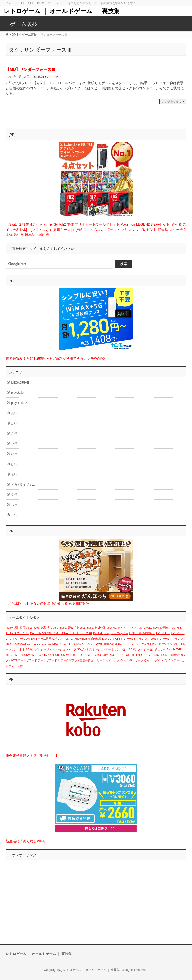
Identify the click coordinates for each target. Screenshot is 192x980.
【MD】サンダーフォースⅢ (30, 69)
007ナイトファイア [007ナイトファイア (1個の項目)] (125, 628)
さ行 (57, 77)
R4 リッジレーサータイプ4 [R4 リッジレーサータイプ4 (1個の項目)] (135, 644)
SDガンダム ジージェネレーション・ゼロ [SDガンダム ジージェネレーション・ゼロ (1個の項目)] (103, 649)
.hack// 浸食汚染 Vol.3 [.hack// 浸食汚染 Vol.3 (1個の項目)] (72, 628)
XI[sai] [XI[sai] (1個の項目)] (99, 655)
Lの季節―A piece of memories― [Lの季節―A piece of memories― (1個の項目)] (32, 644)
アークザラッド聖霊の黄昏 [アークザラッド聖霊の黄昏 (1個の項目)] (77, 660)
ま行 (14, 474)
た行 (14, 444)
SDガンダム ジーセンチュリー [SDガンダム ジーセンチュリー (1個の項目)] (147, 649)
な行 (14, 454)
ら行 (14, 505)
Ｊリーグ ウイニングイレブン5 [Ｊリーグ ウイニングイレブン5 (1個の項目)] (113, 660)
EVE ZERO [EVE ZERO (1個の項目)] (178, 633)
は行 (14, 464)
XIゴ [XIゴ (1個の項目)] (106, 655)
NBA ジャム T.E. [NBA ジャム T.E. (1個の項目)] (62, 644)
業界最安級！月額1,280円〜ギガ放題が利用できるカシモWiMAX (56, 358)
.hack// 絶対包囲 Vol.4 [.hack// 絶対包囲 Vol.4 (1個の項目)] (99, 628)
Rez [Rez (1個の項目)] (154, 644)
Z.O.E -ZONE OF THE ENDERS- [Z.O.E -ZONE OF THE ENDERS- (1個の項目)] (129, 655)
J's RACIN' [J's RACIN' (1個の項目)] (114, 639)
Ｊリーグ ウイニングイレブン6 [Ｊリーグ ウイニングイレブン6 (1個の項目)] (151, 660)
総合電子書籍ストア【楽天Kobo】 (32, 756)
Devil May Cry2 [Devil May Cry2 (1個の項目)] (119, 633)
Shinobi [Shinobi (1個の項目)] (171, 649)
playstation (18, 393)
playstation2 (19, 403)
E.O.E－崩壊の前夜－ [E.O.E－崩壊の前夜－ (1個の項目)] (142, 633)
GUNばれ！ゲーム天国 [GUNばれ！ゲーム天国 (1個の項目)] (38, 639)
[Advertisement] (96, 897)
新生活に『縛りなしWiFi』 (26, 841)
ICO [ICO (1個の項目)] (105, 639)
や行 (14, 495)
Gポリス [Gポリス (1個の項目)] (57, 639)
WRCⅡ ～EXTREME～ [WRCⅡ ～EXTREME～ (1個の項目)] (80, 655)
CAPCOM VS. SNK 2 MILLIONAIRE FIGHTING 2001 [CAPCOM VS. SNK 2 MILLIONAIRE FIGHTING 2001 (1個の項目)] (61, 633)
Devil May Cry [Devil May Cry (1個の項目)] (101, 633)
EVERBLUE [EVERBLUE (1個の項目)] (163, 633)
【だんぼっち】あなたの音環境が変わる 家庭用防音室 (48, 603)
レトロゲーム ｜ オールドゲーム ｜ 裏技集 (62, 11)
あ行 (14, 413)
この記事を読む (172, 102)
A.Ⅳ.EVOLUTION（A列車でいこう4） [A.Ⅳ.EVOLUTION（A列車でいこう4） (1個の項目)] (161, 628)
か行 (14, 423)
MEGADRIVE (42, 77)
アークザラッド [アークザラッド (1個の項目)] (28, 660)
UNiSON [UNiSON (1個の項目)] (60, 655)
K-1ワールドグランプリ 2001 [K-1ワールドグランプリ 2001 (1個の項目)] (139, 639)
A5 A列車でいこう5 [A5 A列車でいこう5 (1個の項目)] (17, 633)
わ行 (14, 515)
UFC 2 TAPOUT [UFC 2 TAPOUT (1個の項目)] (45, 655)
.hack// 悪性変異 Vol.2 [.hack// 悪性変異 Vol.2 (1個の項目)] (19, 628)
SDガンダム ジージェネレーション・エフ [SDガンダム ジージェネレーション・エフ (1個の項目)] (51, 649)
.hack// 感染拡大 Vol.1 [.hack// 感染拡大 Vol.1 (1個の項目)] (46, 628)
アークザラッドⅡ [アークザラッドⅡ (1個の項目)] (49, 660)
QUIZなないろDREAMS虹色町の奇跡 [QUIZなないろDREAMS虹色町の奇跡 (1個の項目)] (95, 644)
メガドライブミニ (23, 485)
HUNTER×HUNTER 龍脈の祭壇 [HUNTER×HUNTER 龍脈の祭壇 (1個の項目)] (82, 639)
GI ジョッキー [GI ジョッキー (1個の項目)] (14, 639)
